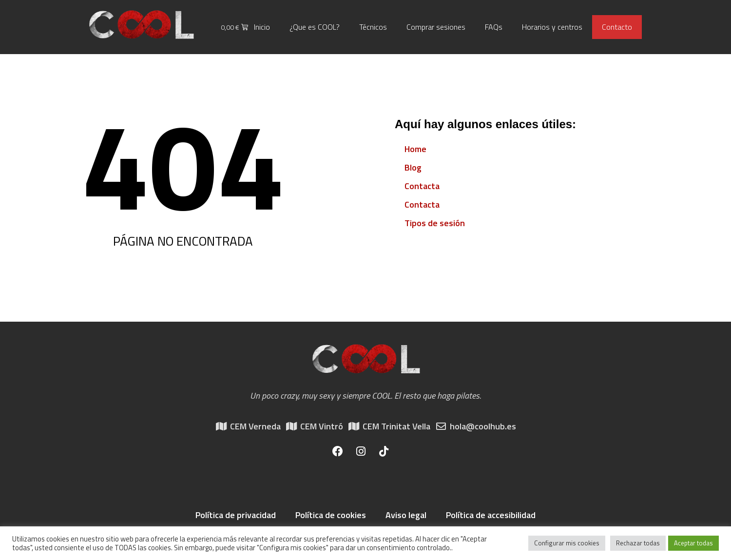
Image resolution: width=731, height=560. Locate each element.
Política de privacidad (236, 515)
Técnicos (373, 27)
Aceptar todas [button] (693, 543)
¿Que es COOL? (315, 27)
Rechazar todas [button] (638, 543)
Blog (413, 167)
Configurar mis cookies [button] (567, 543)
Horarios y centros (552, 27)
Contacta (422, 186)
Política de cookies (331, 515)
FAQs (494, 27)
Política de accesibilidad (491, 515)
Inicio (262, 27)
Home (415, 149)
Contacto (617, 27)
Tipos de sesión (435, 223)
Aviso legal (406, 515)
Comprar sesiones (436, 27)
